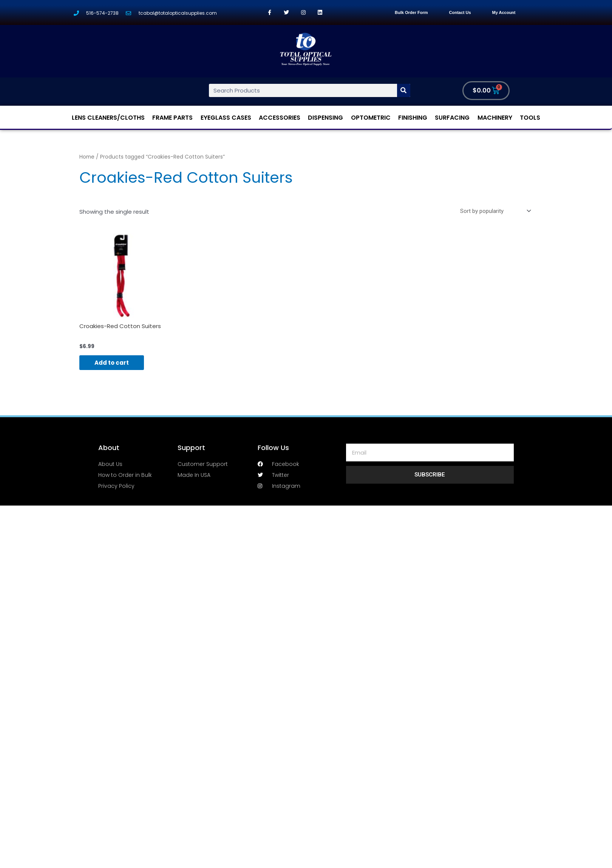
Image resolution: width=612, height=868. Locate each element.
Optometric (371, 118)
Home (87, 157)
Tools (530, 118)
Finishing (413, 118)
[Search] (404, 90)
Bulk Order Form (411, 12)
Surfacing (452, 118)
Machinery (495, 118)
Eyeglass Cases (226, 118)
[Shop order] (494, 211)
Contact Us (460, 12)
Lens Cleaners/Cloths (108, 118)
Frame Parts (172, 118)
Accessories (280, 118)
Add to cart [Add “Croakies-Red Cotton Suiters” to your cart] (112, 363)
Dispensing (325, 118)
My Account (504, 12)
